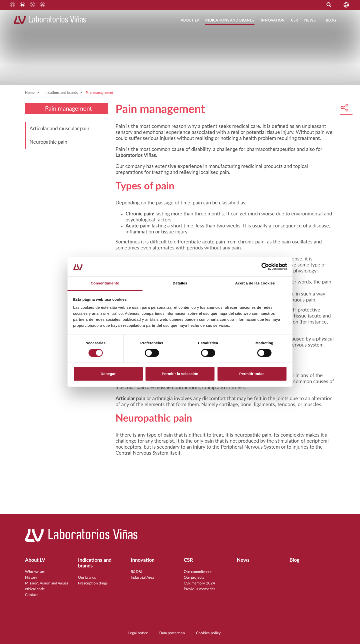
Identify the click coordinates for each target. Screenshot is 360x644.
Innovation (273, 20)
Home (30, 93)
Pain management (99, 93)
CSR (294, 20)
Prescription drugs (93, 583)
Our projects (194, 578)
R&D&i (136, 572)
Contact (31, 595)
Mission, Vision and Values (47, 583)
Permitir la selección (180, 374)
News (310, 20)
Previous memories (200, 589)
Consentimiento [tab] (105, 283)
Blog (331, 20)
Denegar (108, 374)
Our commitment (198, 572)
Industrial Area (142, 578)
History (31, 578)
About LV (190, 20)
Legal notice (138, 633)
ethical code (35, 589)
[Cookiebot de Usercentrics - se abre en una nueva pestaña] (265, 267)
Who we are (35, 572)
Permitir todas (252, 374)
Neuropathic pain (48, 142)
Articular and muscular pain (59, 129)
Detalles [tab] (180, 283)
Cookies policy (208, 633)
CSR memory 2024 (199, 583)
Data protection (172, 633)
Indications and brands (230, 20)
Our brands (87, 578)
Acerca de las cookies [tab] (255, 283)
